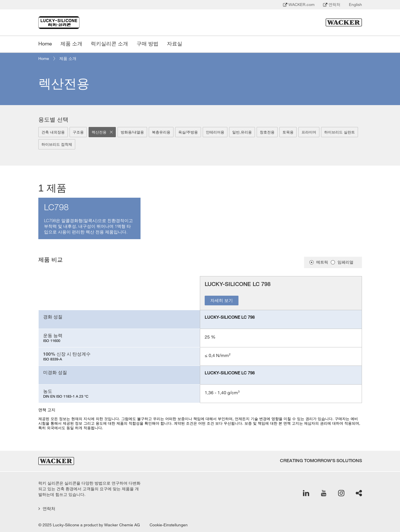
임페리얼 (345, 262)
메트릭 (322, 262)
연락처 (332, 5)
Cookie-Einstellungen (169, 525)
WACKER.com (299, 5)
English (355, 5)
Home (44, 59)
